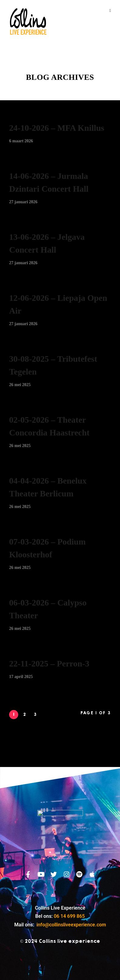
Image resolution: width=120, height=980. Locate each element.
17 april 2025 (21, 677)
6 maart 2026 (21, 141)
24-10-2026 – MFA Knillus (57, 128)
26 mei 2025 (20, 385)
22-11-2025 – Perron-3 (49, 664)
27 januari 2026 (23, 202)
